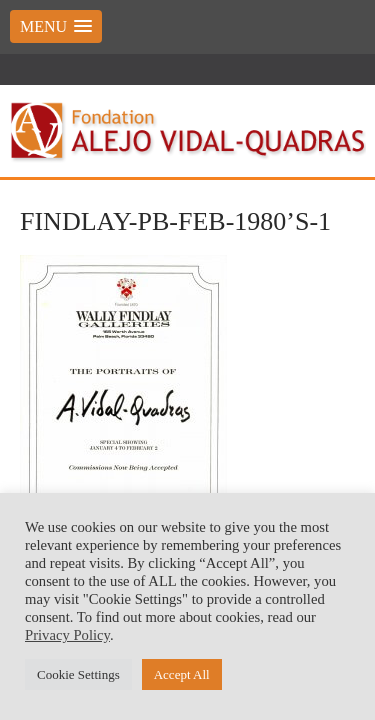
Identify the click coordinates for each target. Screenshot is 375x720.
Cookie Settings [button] (78, 674)
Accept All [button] (182, 674)
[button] (56, 26)
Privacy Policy (67, 635)
